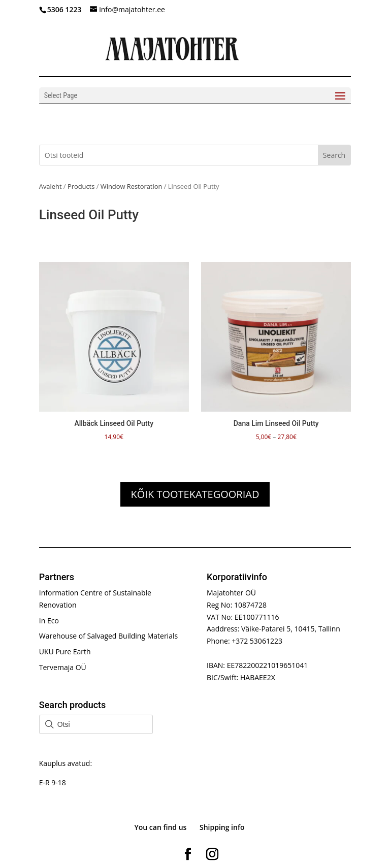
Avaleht (51, 186)
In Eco (49, 621)
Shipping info (222, 827)
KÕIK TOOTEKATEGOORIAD (195, 494)
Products (81, 186)
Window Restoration (132, 186)
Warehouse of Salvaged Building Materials (108, 636)
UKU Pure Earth (65, 652)
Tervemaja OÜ (63, 667)
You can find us (160, 827)
